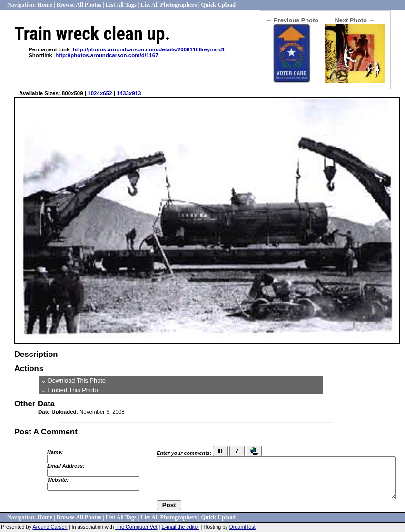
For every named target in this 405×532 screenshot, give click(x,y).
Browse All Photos (79, 5)
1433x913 (129, 93)
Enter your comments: (184, 453)
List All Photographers (168, 5)
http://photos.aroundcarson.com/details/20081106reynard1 (149, 49)
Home (45, 5)
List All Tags (121, 5)
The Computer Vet (136, 527)
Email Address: (66, 466)
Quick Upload (218, 5)
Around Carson (50, 527)
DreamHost (242, 527)
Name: (55, 452)
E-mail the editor (180, 527)
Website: (58, 480)
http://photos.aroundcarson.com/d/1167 (107, 55)
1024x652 (100, 93)
